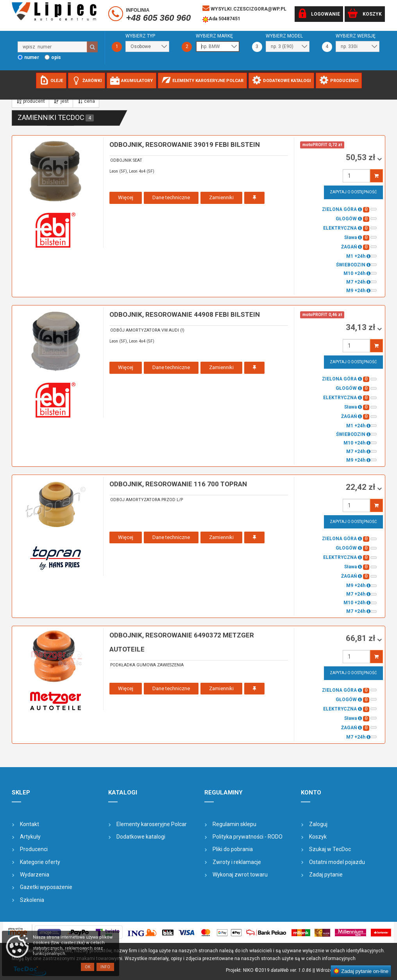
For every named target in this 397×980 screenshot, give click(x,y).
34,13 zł (361, 327)
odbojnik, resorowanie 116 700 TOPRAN (178, 484)
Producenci (34, 849)
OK (88, 967)
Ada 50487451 (221, 20)
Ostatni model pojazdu (337, 862)
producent (30, 101)
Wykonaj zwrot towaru (240, 875)
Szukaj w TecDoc (330, 849)
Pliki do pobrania (233, 849)
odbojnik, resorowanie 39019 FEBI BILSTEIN (185, 145)
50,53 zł (361, 157)
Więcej (126, 197)
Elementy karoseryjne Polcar (152, 824)
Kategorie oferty (40, 862)
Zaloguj (318, 824)
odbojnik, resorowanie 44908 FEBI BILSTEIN (185, 314)
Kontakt (30, 824)
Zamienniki (221, 197)
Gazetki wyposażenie (46, 887)
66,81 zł (361, 638)
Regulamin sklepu (234, 824)
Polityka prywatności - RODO (248, 837)
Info (105, 967)
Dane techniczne (171, 197)
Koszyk (318, 837)
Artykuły (30, 837)
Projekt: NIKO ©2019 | (270, 970)
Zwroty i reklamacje (237, 862)
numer (32, 57)
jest (61, 101)
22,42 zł (361, 487)
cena (86, 101)
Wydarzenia (35, 875)
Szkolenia (32, 900)
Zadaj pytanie (326, 875)
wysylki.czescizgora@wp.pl (244, 8)
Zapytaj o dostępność (353, 192)
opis (56, 57)
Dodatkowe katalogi (141, 837)
